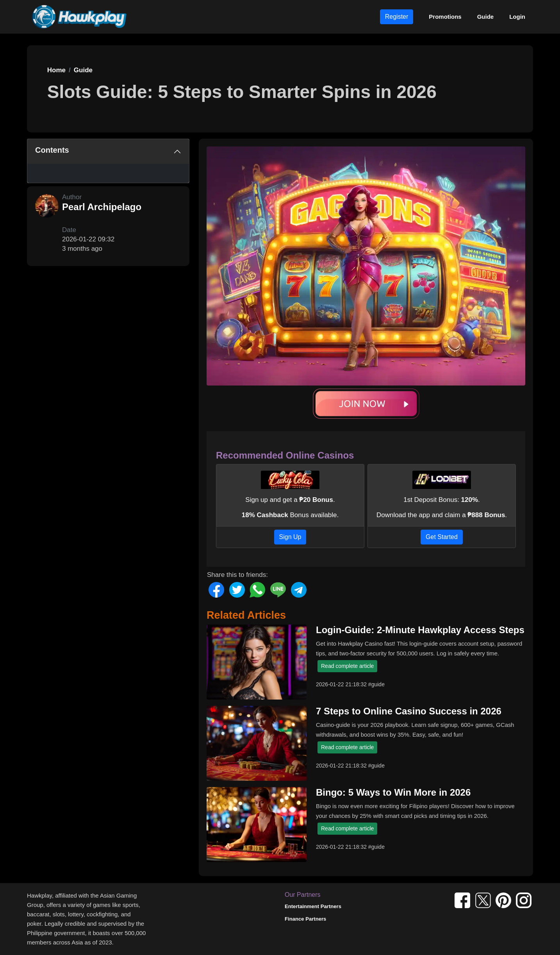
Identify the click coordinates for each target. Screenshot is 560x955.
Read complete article (347, 666)
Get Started (442, 537)
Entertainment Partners (313, 906)
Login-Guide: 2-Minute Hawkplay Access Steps (420, 630)
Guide (486, 17)
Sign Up (290, 537)
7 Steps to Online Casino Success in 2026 (409, 711)
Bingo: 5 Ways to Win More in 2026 (393, 792)
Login (517, 17)
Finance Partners (305, 919)
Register (397, 17)
